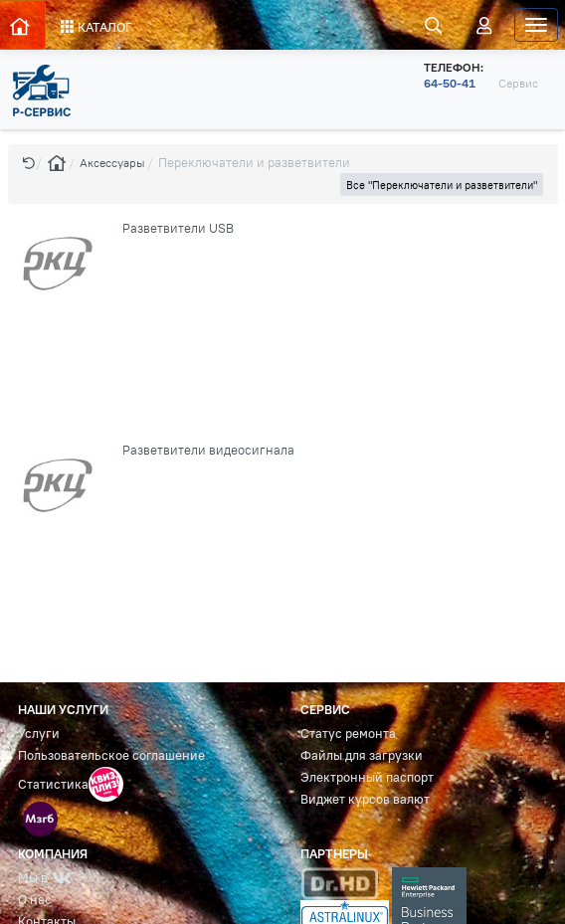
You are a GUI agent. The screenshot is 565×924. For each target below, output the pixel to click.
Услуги (39, 734)
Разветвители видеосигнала (208, 450)
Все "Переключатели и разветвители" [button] (442, 185)
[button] (29, 163)
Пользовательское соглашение (111, 755)
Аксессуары (112, 163)
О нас (35, 900)
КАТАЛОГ (96, 27)
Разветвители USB (178, 228)
